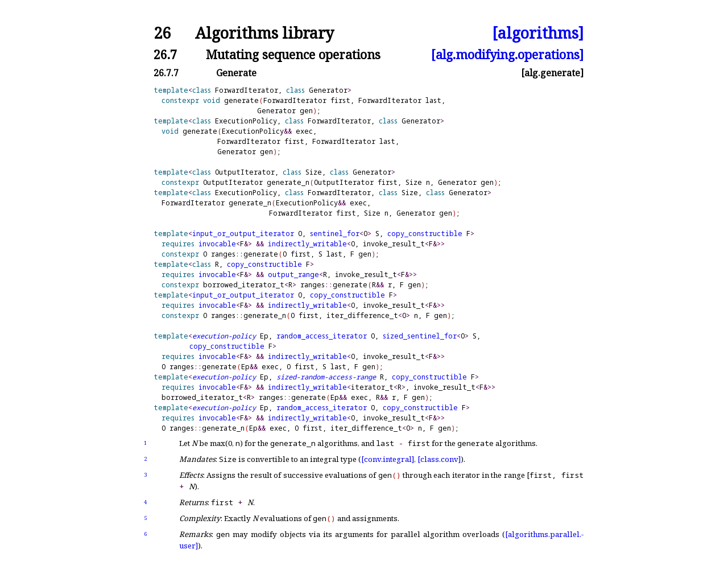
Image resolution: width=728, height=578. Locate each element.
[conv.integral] (388, 459)
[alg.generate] (552, 73)
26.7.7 (166, 73)
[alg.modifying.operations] (507, 54)
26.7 (165, 54)
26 (162, 33)
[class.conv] (439, 459)
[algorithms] (538, 33)
